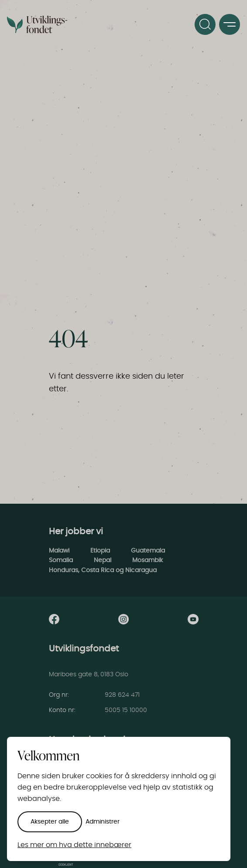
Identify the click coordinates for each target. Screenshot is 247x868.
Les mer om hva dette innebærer (74, 845)
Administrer (103, 822)
